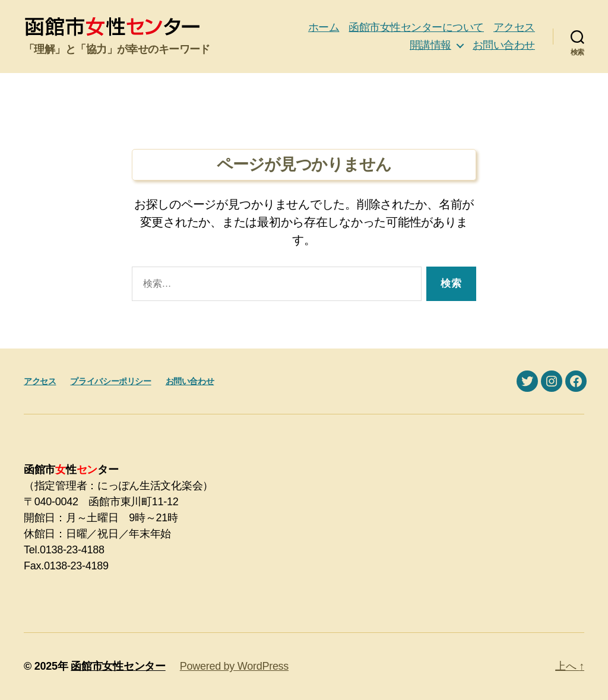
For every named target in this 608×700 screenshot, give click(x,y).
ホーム (324, 27)
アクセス (514, 27)
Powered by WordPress (234, 666)
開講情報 (430, 45)
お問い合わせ (504, 45)
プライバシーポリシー (110, 381)
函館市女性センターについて (416, 27)
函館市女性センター (118, 666)
